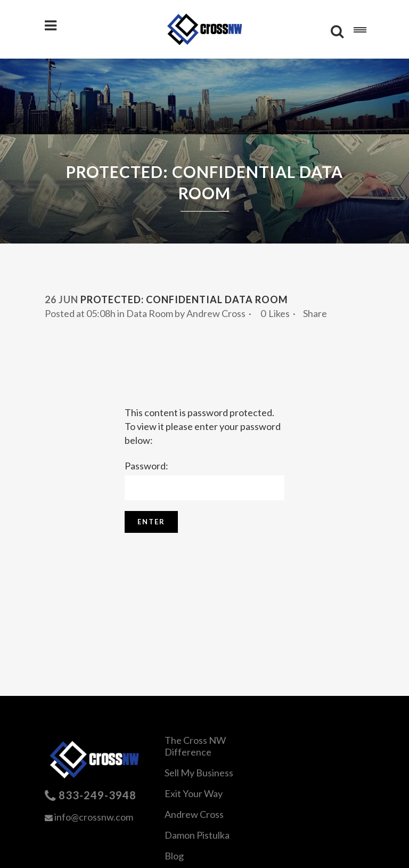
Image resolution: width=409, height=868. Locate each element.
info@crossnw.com (94, 817)
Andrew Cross (216, 313)
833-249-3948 (97, 795)
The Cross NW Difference (195, 746)
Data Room (150, 313)
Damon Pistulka (197, 835)
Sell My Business (199, 773)
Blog (174, 856)
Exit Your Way (194, 793)
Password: (204, 480)
